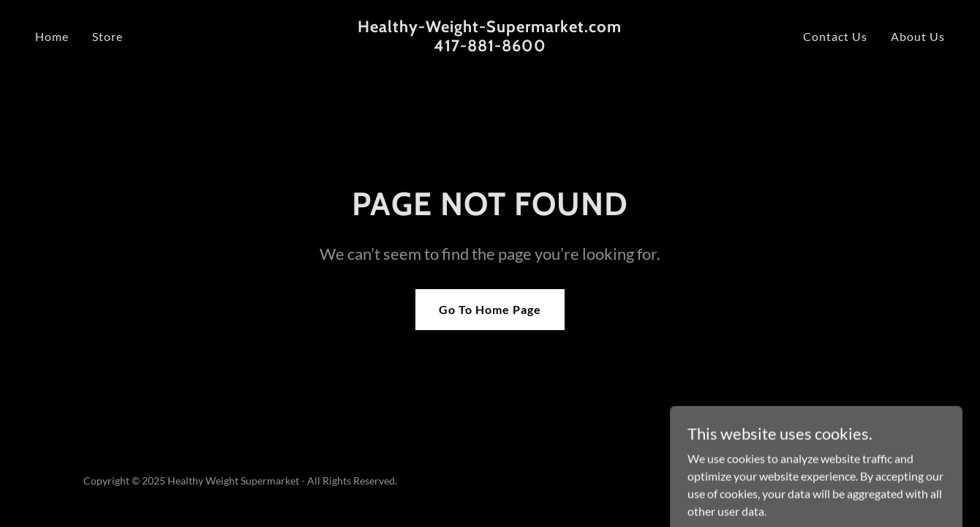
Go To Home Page (490, 309)
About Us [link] (918, 36)
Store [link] (108, 36)
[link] (490, 46)
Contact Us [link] (835, 36)
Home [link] (52, 36)
